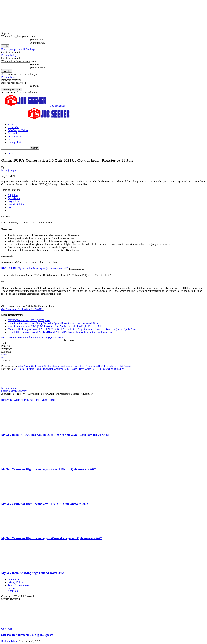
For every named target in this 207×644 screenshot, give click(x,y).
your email (35, 64)
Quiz (10, 139)
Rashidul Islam (9, 641)
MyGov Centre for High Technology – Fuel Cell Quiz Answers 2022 (45, 504)
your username (38, 39)
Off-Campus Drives (18, 130)
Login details (15, 201)
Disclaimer (13, 579)
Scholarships (14, 136)
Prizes (11, 207)
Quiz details (14, 198)
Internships (14, 133)
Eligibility (13, 195)
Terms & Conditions (18, 585)
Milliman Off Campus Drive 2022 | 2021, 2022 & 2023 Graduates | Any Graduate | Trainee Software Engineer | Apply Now (72, 329)
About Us (13, 591)
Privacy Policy (9, 55)
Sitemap (12, 588)
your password (38, 43)
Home (11, 125)
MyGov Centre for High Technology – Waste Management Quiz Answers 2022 (52, 538)
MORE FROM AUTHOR (42, 400)
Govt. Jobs (13, 127)
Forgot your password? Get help (18, 49)
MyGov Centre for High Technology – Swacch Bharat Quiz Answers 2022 (49, 469)
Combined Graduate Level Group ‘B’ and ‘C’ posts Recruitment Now (53, 323)
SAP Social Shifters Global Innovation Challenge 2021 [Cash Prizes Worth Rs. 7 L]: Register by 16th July (68, 369)
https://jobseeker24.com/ (14, 391)
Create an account (11, 52)
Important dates (16, 204)
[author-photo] (9, 385)
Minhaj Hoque (9, 170)
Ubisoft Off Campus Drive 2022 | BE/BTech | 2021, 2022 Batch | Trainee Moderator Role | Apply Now (61, 332)
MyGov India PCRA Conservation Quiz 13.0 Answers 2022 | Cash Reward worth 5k (55, 435)
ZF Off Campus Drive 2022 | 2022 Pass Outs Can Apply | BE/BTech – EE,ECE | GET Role (55, 326)
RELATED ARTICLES (14, 400)
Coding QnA (14, 142)
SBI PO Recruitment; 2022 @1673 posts (29, 320)
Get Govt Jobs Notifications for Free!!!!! (22, 309)
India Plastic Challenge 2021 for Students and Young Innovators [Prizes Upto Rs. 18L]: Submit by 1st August (74, 366)
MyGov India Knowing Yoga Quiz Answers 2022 (33, 573)
